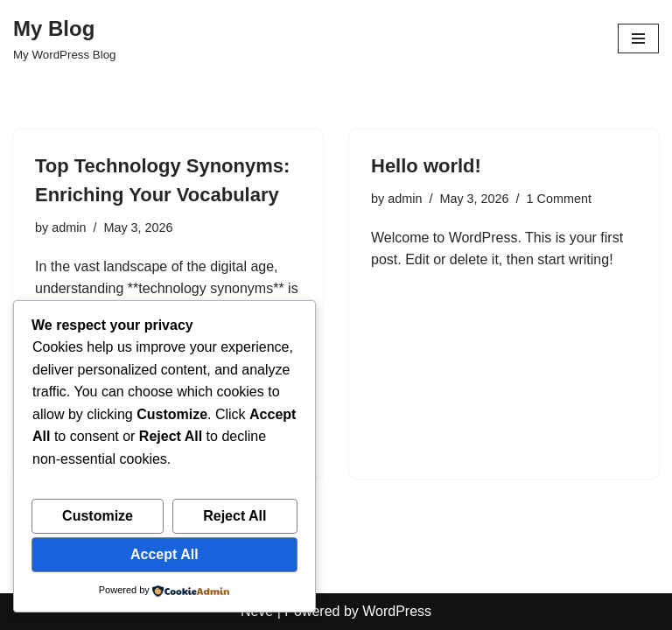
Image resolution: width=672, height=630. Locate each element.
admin (69, 227)
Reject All (234, 516)
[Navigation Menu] (638, 38)
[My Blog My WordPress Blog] (65, 38)
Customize (98, 516)
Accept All (164, 554)
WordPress (397, 611)
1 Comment (559, 199)
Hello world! (426, 166)
